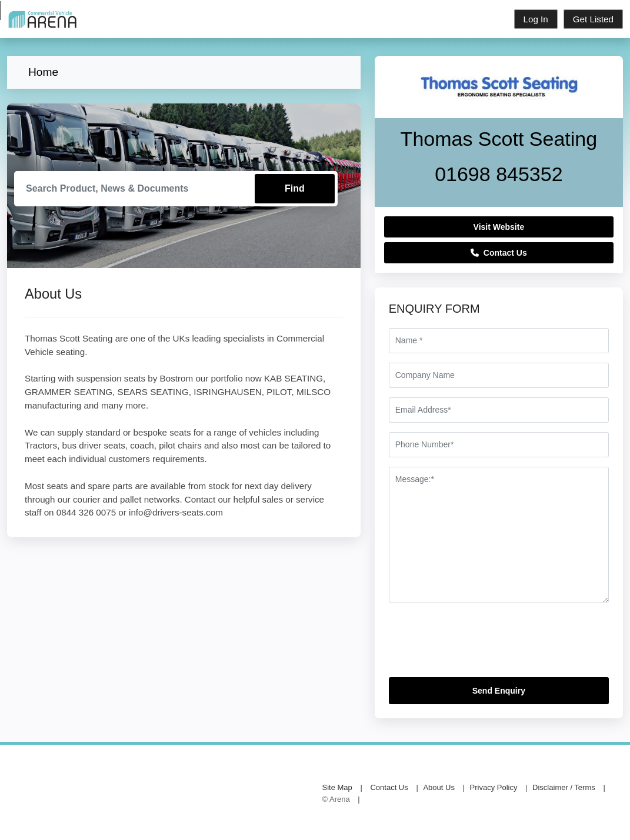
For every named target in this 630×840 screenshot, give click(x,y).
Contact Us (499, 253)
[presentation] (478, 645)
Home (43, 72)
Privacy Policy (494, 787)
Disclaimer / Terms (564, 787)
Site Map (337, 787)
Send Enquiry (499, 691)
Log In (536, 19)
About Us (439, 787)
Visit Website (499, 227)
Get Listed (593, 19)
